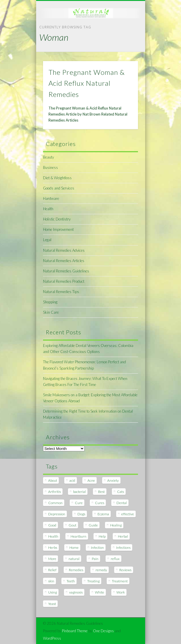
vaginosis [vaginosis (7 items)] (76, 592)
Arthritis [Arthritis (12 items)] (55, 492)
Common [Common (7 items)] (55, 503)
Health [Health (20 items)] (53, 536)
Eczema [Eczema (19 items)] (103, 514)
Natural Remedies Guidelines (66, 271)
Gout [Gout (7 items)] (72, 525)
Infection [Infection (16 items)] (97, 548)
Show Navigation (124, 51)
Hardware (51, 198)
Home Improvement (58, 229)
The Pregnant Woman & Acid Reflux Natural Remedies (87, 83)
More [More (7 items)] (52, 559)
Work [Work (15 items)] (121, 592)
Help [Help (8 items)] (102, 536)
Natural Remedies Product (64, 281)
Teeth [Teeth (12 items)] (71, 581)
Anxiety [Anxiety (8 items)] (113, 480)
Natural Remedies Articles (64, 261)
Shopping (50, 302)
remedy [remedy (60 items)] (101, 570)
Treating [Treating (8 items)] (93, 581)
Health (48, 209)
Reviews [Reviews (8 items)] (125, 570)
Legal (47, 240)
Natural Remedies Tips (61, 292)
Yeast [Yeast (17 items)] (52, 604)
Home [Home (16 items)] (74, 548)
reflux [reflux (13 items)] (115, 559)
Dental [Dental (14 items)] (122, 503)
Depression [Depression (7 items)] (57, 514)
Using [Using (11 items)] (52, 592)
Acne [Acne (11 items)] (91, 480)
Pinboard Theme (75, 631)
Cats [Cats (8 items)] (120, 492)
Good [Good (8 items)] (52, 525)
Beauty (48, 157)
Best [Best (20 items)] (101, 492)
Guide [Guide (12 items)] (93, 525)
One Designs (103, 631)
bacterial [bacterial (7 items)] (79, 492)
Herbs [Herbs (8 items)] (53, 548)
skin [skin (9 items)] (51, 581)
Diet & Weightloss (57, 178)
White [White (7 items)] (100, 592)
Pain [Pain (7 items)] (95, 559)
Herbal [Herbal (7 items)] (123, 536)
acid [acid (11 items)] (72, 480)
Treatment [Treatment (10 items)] (120, 581)
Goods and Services (59, 188)
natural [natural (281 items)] (74, 559)
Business (50, 167)
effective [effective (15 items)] (128, 514)
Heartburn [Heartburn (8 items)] (78, 536)
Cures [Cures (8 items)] (100, 503)
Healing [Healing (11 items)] (116, 525)
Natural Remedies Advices (64, 250)
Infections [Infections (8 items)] (123, 548)
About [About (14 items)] (53, 480)
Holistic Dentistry (57, 219)
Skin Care (51, 312)
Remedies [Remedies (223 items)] (76, 570)
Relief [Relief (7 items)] (52, 570)
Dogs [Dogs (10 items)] (81, 514)
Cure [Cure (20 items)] (79, 503)
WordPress (52, 638)
